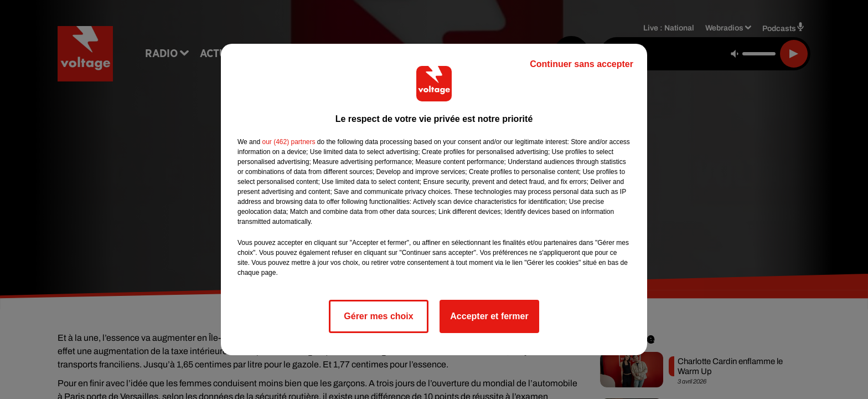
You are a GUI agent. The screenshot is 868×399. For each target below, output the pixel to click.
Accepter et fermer (489, 316)
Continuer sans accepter (582, 64)
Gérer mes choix (378, 316)
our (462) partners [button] (288, 142)
